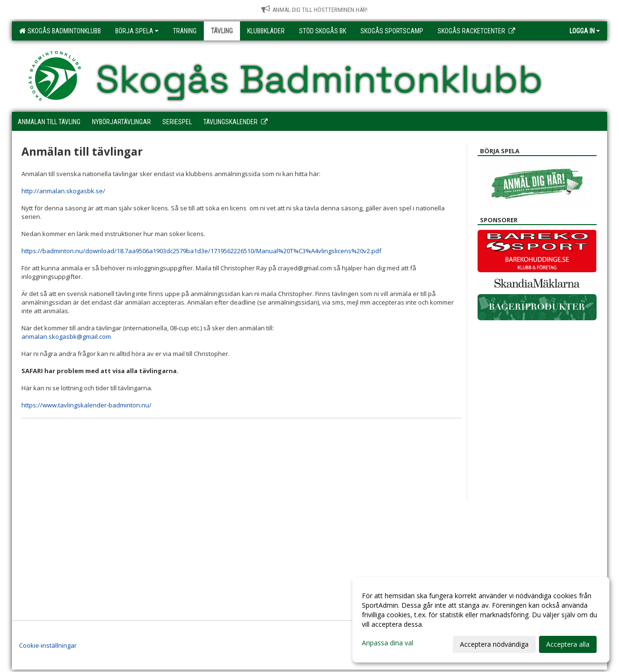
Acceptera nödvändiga (494, 644)
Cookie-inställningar (48, 645)
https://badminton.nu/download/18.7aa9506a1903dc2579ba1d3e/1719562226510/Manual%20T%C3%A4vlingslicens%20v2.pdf (201, 251)
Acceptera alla (568, 644)
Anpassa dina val (388, 643)
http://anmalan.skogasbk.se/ (63, 191)
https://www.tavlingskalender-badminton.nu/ (86, 405)
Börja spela (137, 31)
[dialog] (481, 620)
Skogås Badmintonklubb (60, 31)
